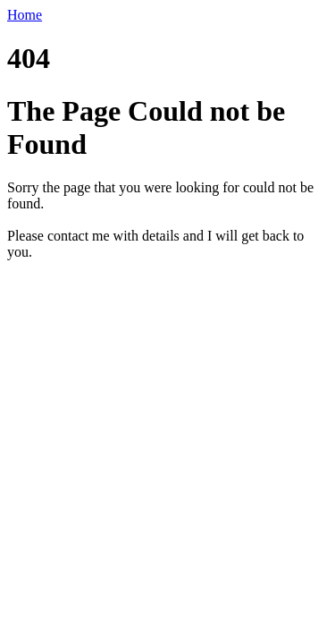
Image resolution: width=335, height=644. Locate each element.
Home (25, 15)
